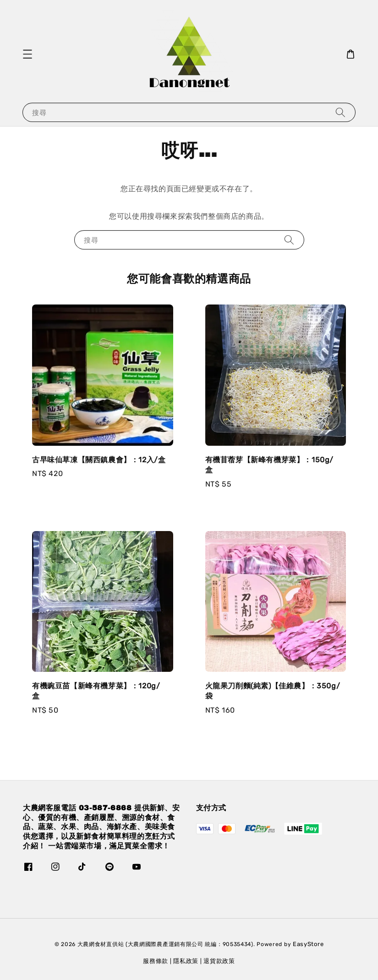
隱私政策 (186, 961)
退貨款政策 (219, 961)
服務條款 (156, 961)
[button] (27, 54)
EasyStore (308, 944)
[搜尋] (340, 112)
